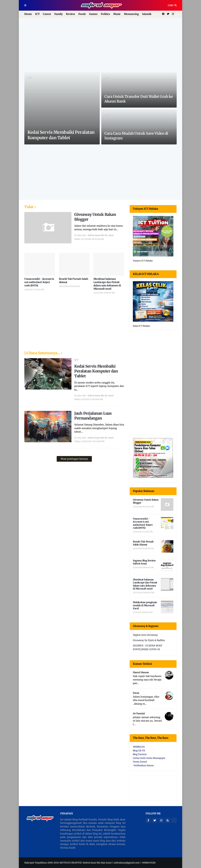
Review (71, 14)
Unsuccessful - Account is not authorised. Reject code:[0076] (39, 282)
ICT (37, 14)
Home (28, 14)
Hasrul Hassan (141, 672)
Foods (82, 14)
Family (58, 14)
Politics (105, 14)
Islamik (147, 14)
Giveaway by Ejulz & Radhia (149, 640)
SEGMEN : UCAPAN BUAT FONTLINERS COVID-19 (148, 647)
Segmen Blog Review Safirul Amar (144, 562)
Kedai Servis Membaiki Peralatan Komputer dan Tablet (61, 135)
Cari (171, 5)
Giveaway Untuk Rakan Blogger (95, 217)
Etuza (136, 693)
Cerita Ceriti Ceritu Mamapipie (149, 758)
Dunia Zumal (140, 762)
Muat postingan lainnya (74, 459)
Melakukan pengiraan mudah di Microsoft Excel (145, 605)
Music (117, 14)
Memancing (131, 14)
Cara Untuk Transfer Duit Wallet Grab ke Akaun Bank (139, 99)
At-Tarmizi (139, 713)
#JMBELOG (139, 747)
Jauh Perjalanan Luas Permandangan (93, 416)
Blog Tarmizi (140, 754)
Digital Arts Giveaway (145, 635)
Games (93, 14)
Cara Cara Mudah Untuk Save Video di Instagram (136, 136)
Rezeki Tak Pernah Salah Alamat (74, 280)
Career (47, 14)
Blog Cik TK (139, 751)
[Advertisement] (100, 45)
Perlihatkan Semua (144, 765)
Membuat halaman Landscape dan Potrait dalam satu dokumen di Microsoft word (107, 284)
